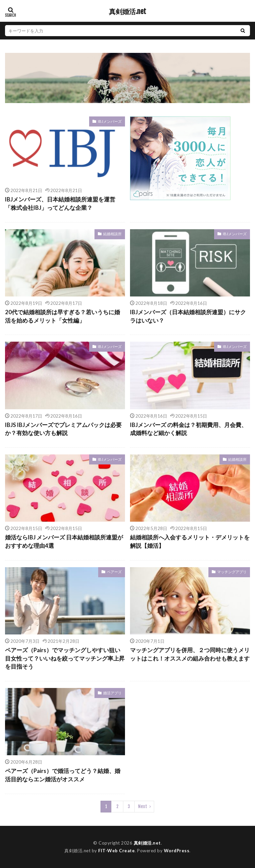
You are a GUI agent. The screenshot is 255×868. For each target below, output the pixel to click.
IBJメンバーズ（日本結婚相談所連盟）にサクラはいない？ (188, 316)
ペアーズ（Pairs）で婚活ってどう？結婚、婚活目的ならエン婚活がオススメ (63, 775)
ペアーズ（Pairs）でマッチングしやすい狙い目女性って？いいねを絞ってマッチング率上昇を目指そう (65, 659)
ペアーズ (114, 572)
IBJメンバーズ (110, 121)
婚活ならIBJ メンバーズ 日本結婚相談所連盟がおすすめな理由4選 (64, 542)
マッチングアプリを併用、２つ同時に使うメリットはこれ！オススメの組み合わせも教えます (190, 654)
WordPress (177, 851)
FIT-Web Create (116, 851)
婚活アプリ (112, 693)
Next (143, 806)
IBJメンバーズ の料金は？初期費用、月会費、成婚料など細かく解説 (188, 429)
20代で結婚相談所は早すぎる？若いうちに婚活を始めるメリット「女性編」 (62, 316)
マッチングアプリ (232, 572)
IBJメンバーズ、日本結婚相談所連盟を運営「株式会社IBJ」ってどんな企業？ (60, 204)
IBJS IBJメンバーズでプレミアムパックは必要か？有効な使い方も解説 (63, 429)
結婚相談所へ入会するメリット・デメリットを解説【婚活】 (190, 542)
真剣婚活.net (127, 12)
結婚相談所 (112, 234)
